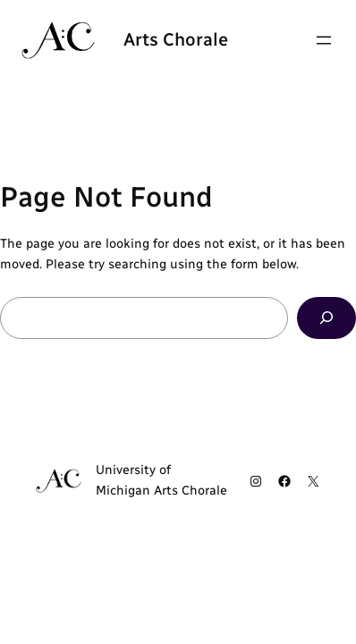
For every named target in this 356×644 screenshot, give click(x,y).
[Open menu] (324, 40)
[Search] (326, 318)
